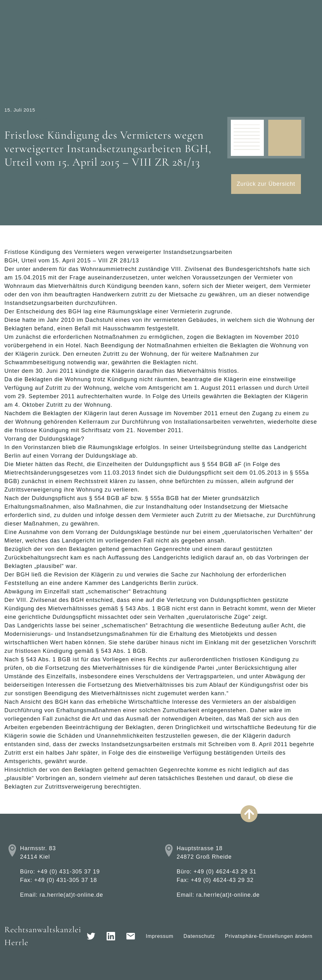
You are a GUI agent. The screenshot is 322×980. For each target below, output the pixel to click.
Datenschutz (199, 936)
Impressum (159, 936)
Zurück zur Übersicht (266, 184)
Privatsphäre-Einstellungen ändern (269, 936)
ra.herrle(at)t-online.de (71, 895)
